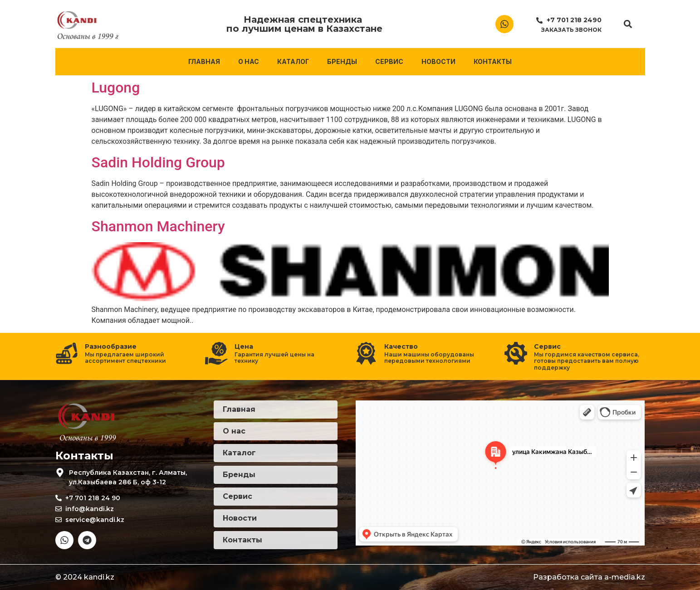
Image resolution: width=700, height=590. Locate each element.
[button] (628, 24)
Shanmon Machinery (158, 226)
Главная (204, 61)
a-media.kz (625, 577)
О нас (249, 61)
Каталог (293, 61)
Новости (438, 61)
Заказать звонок (571, 30)
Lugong (116, 88)
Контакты (493, 61)
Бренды (342, 61)
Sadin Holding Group (158, 162)
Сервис (389, 61)
